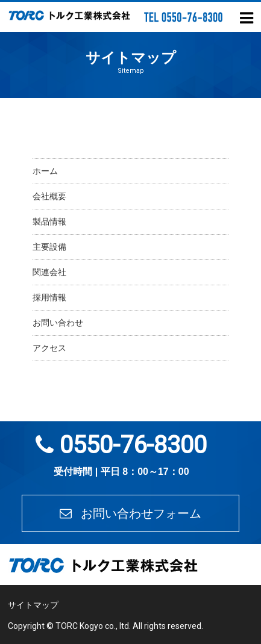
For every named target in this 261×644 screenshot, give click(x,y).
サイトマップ (33, 605)
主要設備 (49, 247)
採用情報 (49, 297)
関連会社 (49, 272)
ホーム (45, 171)
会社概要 (49, 196)
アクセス (49, 348)
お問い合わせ (58, 323)
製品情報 (49, 221)
